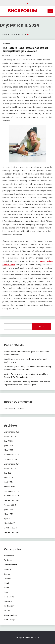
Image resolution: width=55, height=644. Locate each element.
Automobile (9, 556)
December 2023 (11, 491)
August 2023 (10, 505)
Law (6, 592)
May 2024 (9, 477)
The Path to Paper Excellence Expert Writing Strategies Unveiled (25, 49)
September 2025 (12, 432)
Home (7, 588)
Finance (7, 569)
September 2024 (12, 464)
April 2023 (9, 519)
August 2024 (10, 468)
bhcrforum (23, 11)
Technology (9, 606)
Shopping (8, 601)
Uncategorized (11, 615)
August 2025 (10, 436)
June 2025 (9, 446)
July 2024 (8, 473)
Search (42, 326)
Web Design (10, 620)
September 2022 (12, 532)
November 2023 (11, 496)
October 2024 (10, 459)
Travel (7, 610)
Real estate (9, 597)
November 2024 (11, 455)
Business (6, 44)
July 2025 (8, 441)
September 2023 (12, 500)
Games (7, 574)
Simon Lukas (26, 55)
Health (7, 583)
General (7, 578)
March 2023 (10, 523)
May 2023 (9, 514)
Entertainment (10, 565)
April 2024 (9, 482)
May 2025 (9, 450)
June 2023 (9, 509)
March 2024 (10, 487)
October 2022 (10, 528)
